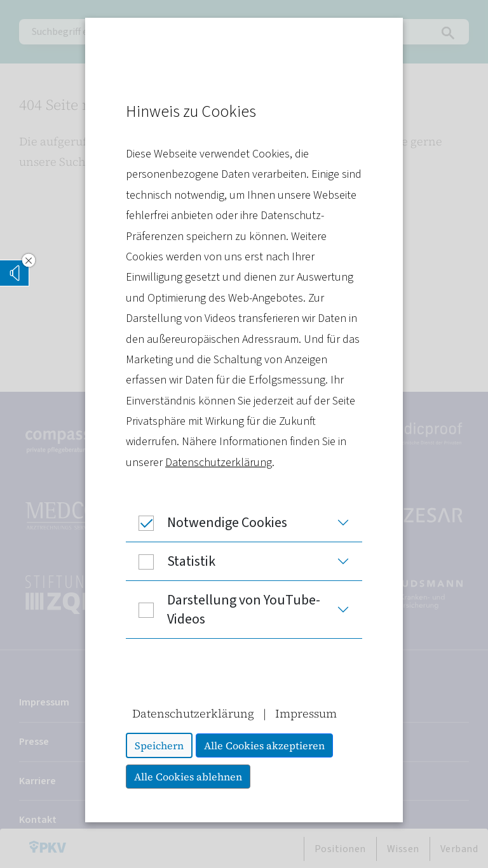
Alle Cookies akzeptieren (264, 745)
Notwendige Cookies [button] (207, 523)
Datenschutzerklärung (219, 463)
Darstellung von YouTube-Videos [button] (223, 610)
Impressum (306, 713)
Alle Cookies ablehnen (188, 777)
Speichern (159, 745)
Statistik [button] (171, 561)
